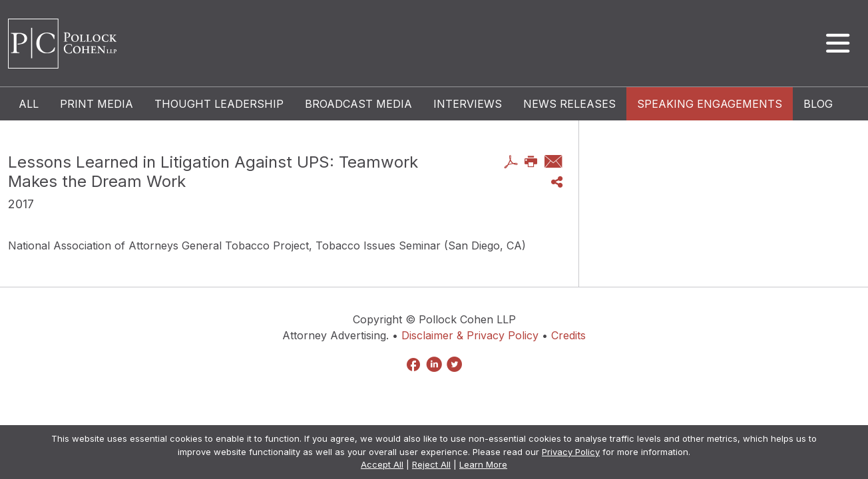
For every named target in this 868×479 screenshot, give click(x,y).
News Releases (569, 104)
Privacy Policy (571, 452)
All (29, 104)
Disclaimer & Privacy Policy (470, 335)
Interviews (468, 104)
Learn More (483, 464)
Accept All (382, 464)
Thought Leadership (219, 104)
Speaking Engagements (710, 104)
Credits (568, 335)
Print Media (97, 104)
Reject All (431, 464)
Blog (818, 104)
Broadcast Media (358, 104)
